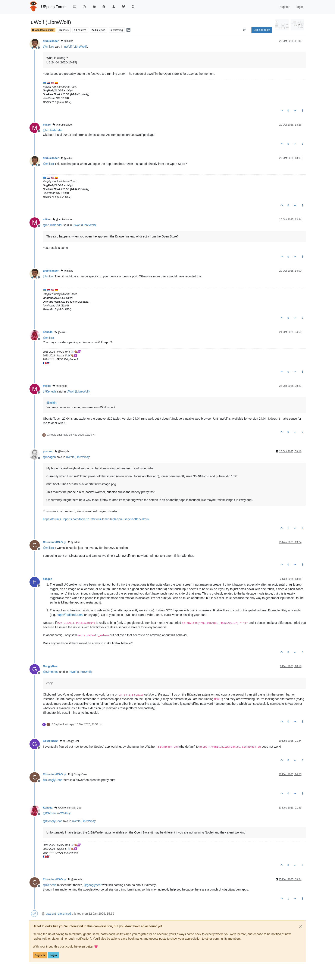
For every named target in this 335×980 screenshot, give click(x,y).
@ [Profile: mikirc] (48, 47)
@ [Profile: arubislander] (53, 130)
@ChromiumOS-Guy (68, 808)
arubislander (51, 41)
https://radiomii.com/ (70, 615)
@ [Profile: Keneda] (50, 391)
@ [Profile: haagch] (49, 457)
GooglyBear (50, 666)
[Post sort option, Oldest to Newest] (245, 30)
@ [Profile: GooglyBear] (52, 780)
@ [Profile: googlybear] (93, 885)
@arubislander (63, 125)
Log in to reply (262, 30)
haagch (48, 579)
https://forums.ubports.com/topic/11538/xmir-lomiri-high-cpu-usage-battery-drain (96, 519)
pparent (48, 451)
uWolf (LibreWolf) (76, 47)
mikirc (47, 125)
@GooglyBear (69, 741)
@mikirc (67, 41)
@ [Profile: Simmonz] (51, 672)
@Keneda (60, 386)
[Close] (301, 926)
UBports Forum (54, 7)
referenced (64, 914)
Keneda (48, 332)
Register (40, 955)
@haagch (62, 451)
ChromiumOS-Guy (54, 542)
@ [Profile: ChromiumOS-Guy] (57, 813)
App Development (43, 30)
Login (53, 955)
